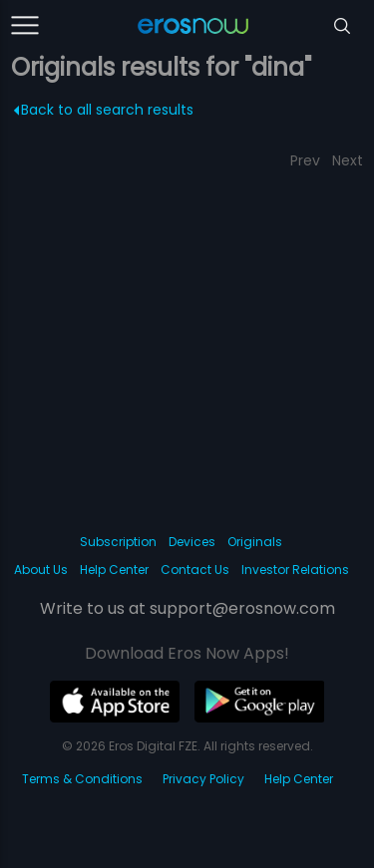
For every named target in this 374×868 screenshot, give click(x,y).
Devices (192, 542)
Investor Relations (295, 570)
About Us (41, 570)
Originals (255, 542)
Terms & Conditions (82, 779)
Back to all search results (104, 110)
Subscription (118, 542)
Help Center (114, 570)
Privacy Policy (203, 779)
